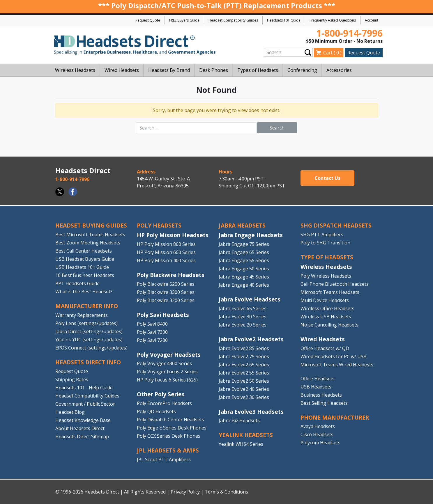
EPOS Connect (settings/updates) (91, 348)
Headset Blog (70, 412)
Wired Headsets (323, 339)
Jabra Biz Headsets (239, 420)
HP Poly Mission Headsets (173, 235)
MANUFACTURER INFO (87, 306)
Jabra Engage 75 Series (244, 244)
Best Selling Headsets (324, 403)
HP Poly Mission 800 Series (166, 244)
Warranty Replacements (82, 315)
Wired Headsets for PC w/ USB (334, 356)
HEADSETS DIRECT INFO (88, 362)
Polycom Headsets (320, 443)
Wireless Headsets (326, 267)
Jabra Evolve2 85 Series (244, 348)
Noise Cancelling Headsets (329, 325)
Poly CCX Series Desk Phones (169, 436)
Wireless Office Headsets (327, 308)
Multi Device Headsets (325, 300)
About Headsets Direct (80, 428)
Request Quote (148, 20)
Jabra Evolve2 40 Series (244, 389)
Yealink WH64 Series (241, 444)
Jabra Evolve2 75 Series (244, 356)
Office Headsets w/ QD (325, 348)
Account (372, 20)
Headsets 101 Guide (284, 20)
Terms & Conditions (226, 492)
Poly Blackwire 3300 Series (166, 292)
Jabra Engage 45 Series (244, 277)
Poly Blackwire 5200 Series (166, 284)
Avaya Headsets (318, 426)
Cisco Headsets (317, 434)
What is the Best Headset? (84, 292)
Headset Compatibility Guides (233, 20)
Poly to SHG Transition (325, 243)
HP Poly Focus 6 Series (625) (167, 380)
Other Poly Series (161, 394)
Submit (308, 53)
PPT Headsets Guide (77, 283)
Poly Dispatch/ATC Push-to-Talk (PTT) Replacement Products (217, 5)
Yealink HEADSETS (246, 435)
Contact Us (327, 178)
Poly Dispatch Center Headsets (170, 420)
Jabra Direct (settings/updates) (89, 331)
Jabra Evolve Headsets (250, 299)
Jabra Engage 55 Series (244, 260)
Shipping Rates (72, 379)
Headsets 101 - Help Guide (84, 388)
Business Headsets (321, 395)
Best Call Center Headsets (84, 251)
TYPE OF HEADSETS (327, 257)
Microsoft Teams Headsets (330, 292)
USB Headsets (316, 387)
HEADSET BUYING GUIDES (91, 225)
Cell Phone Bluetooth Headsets (335, 284)
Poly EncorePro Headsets (164, 403)
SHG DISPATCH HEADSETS (336, 225)
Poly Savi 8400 (152, 324)
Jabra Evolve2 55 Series (244, 373)
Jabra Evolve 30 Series (243, 317)
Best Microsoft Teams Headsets (90, 235)
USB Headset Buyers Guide (85, 259)
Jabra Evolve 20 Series (243, 325)
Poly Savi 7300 (152, 332)
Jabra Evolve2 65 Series (244, 365)
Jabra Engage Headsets (251, 235)
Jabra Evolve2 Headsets (251, 339)
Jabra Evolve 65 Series (243, 308)
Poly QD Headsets (156, 411)
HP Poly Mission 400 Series (166, 260)
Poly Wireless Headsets (326, 276)
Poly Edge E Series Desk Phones (172, 428)
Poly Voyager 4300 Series (164, 363)
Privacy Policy (185, 492)
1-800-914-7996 (349, 33)
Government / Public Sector (85, 404)
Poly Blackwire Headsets (171, 275)
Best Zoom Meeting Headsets (88, 243)
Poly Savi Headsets (163, 315)
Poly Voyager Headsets (169, 355)
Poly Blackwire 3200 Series (166, 300)
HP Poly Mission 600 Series (166, 252)
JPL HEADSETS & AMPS (168, 450)
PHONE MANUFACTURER (335, 417)
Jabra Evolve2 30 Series (244, 397)
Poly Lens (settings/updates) (86, 323)
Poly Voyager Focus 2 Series (167, 372)
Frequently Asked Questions (333, 20)
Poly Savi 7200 (152, 340)
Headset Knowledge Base (83, 420)
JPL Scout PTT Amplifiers (164, 459)
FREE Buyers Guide (184, 20)
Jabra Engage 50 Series (244, 269)
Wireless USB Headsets (326, 317)
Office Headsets (318, 379)
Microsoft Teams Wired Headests (337, 365)
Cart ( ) (332, 53)
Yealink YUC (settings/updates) (89, 340)
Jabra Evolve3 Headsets (251, 412)
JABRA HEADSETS (242, 225)
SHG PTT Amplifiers (322, 235)
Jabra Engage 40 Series (244, 285)
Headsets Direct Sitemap (82, 436)
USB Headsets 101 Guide (82, 267)
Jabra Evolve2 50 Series (244, 381)
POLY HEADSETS (159, 225)
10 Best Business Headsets (85, 275)
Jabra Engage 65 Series (244, 252)
